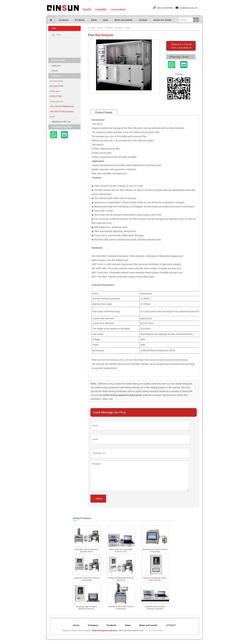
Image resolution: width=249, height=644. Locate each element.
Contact (143, 20)
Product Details (104, 112)
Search (196, 20)
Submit (99, 499)
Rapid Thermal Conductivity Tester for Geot (121, 551)
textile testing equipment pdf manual (122, 395)
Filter (128, 28)
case (106, 20)
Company (64, 20)
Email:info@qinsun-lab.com (104, 631)
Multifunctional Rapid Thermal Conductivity (155, 551)
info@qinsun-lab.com (189, 8)
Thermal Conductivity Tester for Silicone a (121, 579)
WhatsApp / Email (179, 57)
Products (80, 20)
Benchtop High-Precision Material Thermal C (87, 608)
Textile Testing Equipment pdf (131, 631)
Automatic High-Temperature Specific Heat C (87, 551)
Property (55, 71)
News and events (123, 20)
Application (56, 66)
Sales (94, 20)
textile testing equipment (107, 387)
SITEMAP (171, 625)
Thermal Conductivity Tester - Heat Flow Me (155, 579)
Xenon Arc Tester (162, 20)
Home (100, 28)
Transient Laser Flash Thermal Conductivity (121, 608)
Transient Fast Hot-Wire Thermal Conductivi (155, 608)
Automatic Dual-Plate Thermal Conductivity (87, 579)
